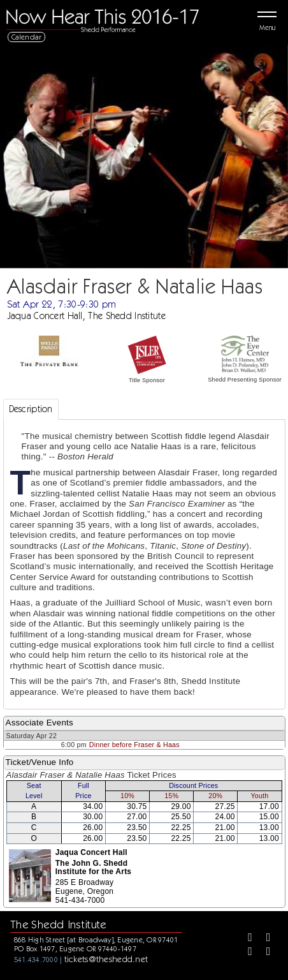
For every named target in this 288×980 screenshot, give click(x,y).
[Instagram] (245, 953)
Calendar (27, 37)
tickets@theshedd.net (106, 959)
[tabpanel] (144, 564)
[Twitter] (264, 939)
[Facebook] (245, 939)
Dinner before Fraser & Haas (134, 745)
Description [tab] (31, 409)
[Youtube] (264, 953)
